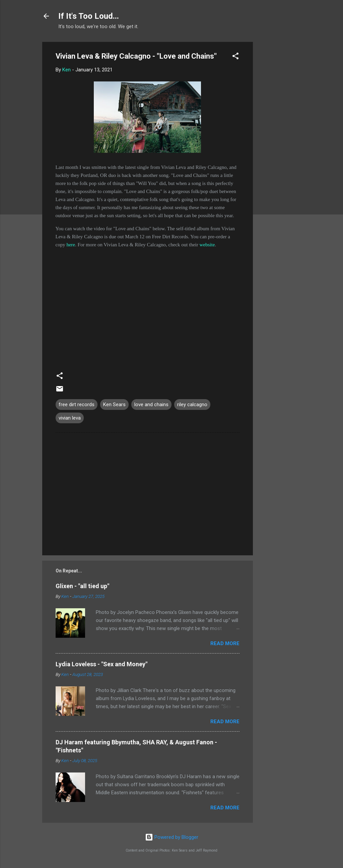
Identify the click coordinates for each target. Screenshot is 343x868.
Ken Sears (114, 405)
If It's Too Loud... (89, 16)
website (207, 245)
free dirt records (77, 405)
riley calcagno (192, 405)
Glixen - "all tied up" (82, 586)
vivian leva (70, 418)
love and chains (151, 405)
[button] (235, 57)
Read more (225, 643)
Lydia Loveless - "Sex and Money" (101, 664)
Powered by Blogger (172, 837)
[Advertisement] (280, 142)
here (71, 245)
